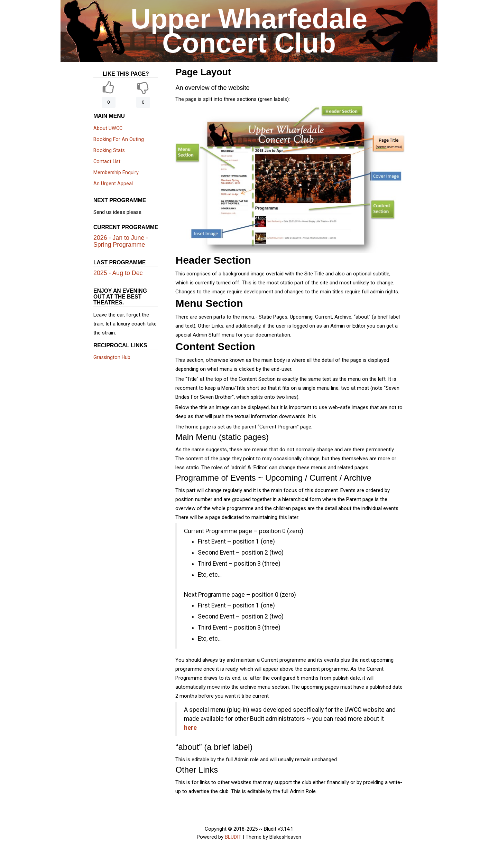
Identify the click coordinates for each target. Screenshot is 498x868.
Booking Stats (109, 150)
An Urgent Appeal (113, 183)
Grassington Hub (112, 357)
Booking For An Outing (119, 139)
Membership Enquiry (116, 172)
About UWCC (108, 128)
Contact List (107, 161)
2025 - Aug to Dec (118, 273)
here (190, 728)
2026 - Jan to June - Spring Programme (121, 241)
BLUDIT (233, 837)
